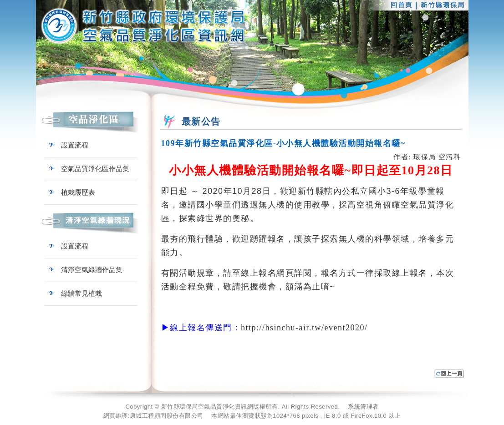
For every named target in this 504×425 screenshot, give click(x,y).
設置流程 (69, 145)
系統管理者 (363, 407)
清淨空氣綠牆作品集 (86, 270)
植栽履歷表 (72, 192)
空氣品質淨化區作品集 (89, 169)
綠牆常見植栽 (75, 293)
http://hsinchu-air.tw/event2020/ (304, 328)
